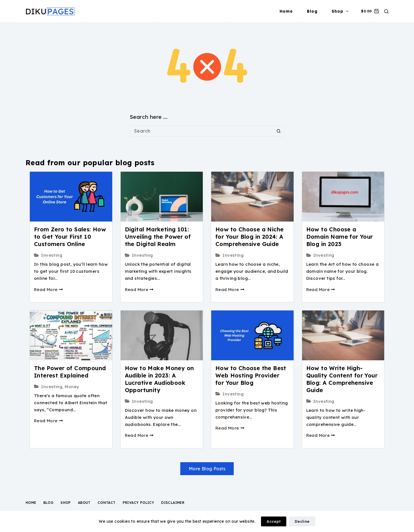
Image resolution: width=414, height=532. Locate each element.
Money (72, 387)
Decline (302, 521)
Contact (107, 503)
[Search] (386, 11)
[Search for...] (201, 131)
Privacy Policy (139, 503)
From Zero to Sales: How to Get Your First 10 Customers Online (70, 237)
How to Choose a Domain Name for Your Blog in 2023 (340, 237)
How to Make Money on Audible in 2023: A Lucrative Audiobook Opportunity (159, 379)
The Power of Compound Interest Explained (70, 372)
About (84, 503)
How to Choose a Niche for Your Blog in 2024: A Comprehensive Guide (249, 237)
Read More (48, 290)
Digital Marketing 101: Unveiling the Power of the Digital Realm (158, 237)
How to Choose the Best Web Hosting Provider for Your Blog (251, 375)
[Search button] (279, 131)
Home (286, 11)
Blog (312, 11)
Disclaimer (173, 503)
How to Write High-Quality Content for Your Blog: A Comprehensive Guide (342, 379)
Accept (274, 521)
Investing (52, 255)
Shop (341, 11)
